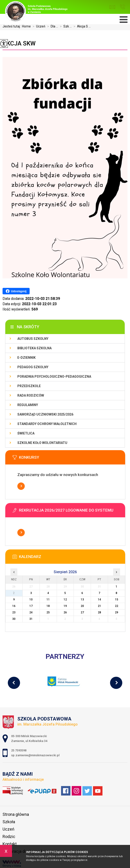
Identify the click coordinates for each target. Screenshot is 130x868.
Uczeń (38, 26)
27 (82, 612)
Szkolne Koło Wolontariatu (42, 443)
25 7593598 (122, 7)
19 (65, 606)
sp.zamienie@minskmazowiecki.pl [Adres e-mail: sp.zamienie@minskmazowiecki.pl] (35, 755)
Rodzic (9, 836)
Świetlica (26, 433)
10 (31, 600)
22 (117, 606)
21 (99, 606)
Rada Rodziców (31, 395)
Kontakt (10, 844)
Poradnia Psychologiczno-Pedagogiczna (54, 377)
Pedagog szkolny (33, 367)
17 (31, 606)
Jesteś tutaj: (12, 26)
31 (31, 619)
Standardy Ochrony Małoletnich (47, 424)
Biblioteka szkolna (34, 348)
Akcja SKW (19, 43)
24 (31, 612)
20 (82, 606)
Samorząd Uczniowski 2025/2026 (45, 414)
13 (82, 600)
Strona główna (16, 814)
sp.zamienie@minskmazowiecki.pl (112, 7)
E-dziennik (26, 358)
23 (14, 612)
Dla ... (52, 26)
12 (65, 600)
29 (117, 612)
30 (14, 619)
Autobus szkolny (33, 339)
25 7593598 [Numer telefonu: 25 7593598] (19, 750)
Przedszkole (29, 386)
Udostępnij (16, 291)
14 (99, 600)
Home (26, 26)
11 (48, 600)
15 (117, 600)
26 (65, 612)
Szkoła (9, 822)
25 (48, 612)
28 (99, 612)
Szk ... (65, 26)
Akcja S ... (81, 26)
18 (48, 606)
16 (14, 606)
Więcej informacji (21, 486)
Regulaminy (28, 405)
